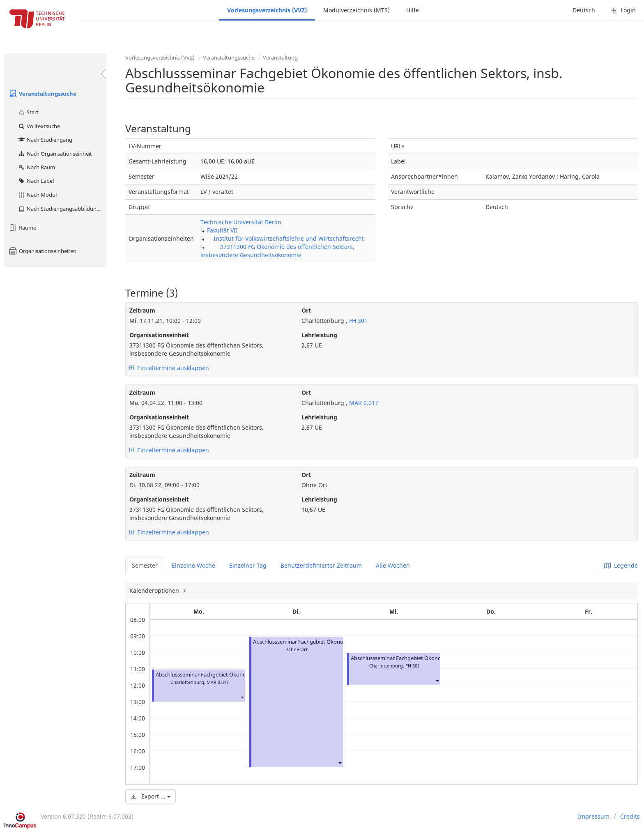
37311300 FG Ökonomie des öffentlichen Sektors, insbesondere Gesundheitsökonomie (277, 251)
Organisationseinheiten (42, 251)
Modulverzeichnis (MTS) (356, 10)
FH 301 (358, 321)
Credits (630, 816)
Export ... (151, 796)
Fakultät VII (222, 230)
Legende (621, 565)
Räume (22, 228)
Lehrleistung (319, 335)
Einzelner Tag (248, 565)
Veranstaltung (280, 58)
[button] (242, 697)
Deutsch (584, 10)
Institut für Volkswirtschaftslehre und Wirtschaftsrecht (289, 238)
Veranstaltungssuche (42, 94)
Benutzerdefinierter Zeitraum (321, 565)
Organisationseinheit (159, 335)
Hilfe (413, 10)
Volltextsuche (39, 126)
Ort (306, 310)
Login (624, 10)
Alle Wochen (393, 565)
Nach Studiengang (45, 140)
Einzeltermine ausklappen (169, 368)
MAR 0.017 (363, 403)
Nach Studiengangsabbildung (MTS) (62, 209)
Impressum (594, 816)
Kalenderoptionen (155, 590)
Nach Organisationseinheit (55, 154)
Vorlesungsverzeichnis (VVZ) (267, 10)
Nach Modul (37, 195)
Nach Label (36, 181)
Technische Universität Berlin (241, 222)
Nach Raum (36, 167)
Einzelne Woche (193, 565)
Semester (145, 565)
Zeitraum (142, 310)
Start (28, 112)
